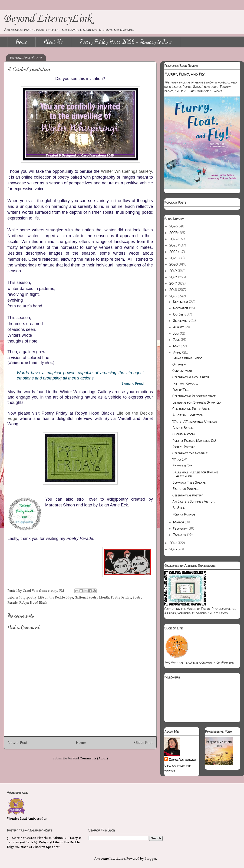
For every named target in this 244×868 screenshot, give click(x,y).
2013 (173, 549)
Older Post (143, 743)
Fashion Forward (185, 383)
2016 (174, 290)
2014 (174, 543)
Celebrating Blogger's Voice (194, 396)
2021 (173, 258)
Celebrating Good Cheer (191, 377)
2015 (174, 296)
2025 (174, 233)
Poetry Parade (184, 514)
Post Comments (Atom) (90, 759)
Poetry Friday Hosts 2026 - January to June (126, 42)
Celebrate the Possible (190, 453)
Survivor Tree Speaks (189, 482)
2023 (174, 245)
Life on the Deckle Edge (56, 598)
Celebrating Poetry (188, 495)
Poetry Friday (121, 598)
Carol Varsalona (183, 760)
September (182, 321)
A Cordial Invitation (188, 415)
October (180, 314)
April (178, 352)
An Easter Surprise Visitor (193, 501)
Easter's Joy (182, 466)
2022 (174, 252)
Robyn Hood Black (33, 603)
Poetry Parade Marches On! (194, 441)
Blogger (150, 859)
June (177, 340)
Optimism (179, 364)
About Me (53, 42)
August (179, 327)
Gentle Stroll (183, 428)
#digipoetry (28, 598)
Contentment (182, 371)
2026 (174, 226)
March (179, 522)
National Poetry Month (92, 598)
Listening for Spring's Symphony (197, 402)
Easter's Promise (186, 489)
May (177, 346)
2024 (174, 239)
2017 (174, 283)
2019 (174, 271)
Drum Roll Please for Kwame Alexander (195, 474)
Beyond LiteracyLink (48, 19)
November (181, 308)
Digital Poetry (183, 447)
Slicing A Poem (184, 434)
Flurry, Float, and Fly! (185, 74)
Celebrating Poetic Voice (191, 409)
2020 (174, 264)
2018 (174, 277)
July (176, 333)
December (181, 302)
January (180, 535)
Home (21, 42)
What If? (180, 459)
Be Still (178, 508)
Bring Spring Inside (187, 358)
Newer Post (18, 743)
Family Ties (180, 390)
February (181, 528)
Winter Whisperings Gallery (126, 171)
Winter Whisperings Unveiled (195, 421)
